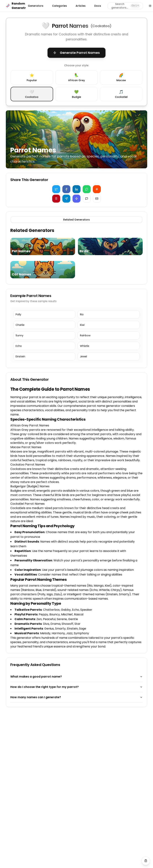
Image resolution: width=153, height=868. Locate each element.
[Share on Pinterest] (56, 199)
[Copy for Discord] (76, 199)
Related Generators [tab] (76, 220)
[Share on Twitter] (56, 189)
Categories (59, 6)
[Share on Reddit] (97, 189)
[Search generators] (125, 6)
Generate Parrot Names (76, 53)
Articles (81, 6)
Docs (98, 6)
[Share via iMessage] (87, 199)
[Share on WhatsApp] (87, 189)
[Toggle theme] (150, 6)
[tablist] (76, 220)
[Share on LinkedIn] (76, 189)
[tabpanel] (76, 254)
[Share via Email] (97, 199)
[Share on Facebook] (66, 189)
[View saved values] (146, 861)
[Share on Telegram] (66, 199)
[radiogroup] (76, 86)
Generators (36, 6)
